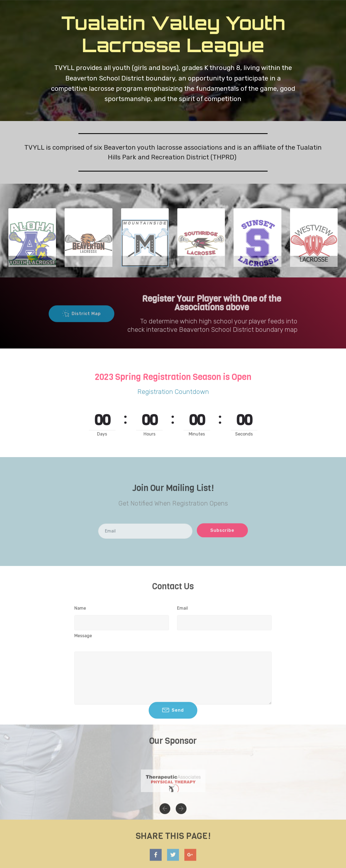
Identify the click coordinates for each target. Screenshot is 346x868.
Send (173, 722)
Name (80, 613)
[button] (165, 816)
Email (182, 613)
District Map (81, 325)
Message (83, 640)
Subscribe (222, 540)
